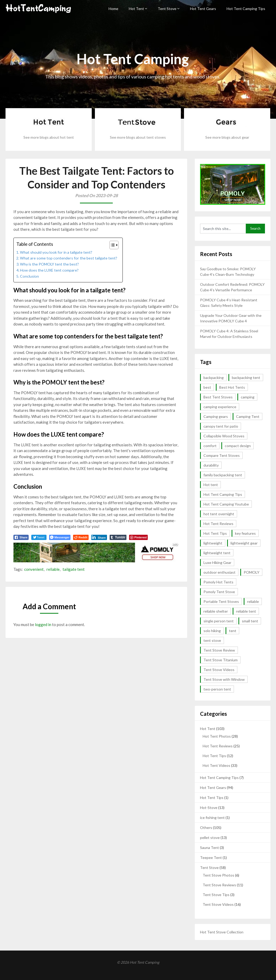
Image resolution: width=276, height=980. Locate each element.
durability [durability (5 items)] (211, 465)
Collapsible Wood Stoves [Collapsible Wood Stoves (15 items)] (224, 436)
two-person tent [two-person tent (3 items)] (217, 689)
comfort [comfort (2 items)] (210, 446)
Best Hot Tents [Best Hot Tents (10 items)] (232, 387)
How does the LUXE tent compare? (49, 270)
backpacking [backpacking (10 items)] (214, 377)
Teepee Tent (211, 857)
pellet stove (210, 837)
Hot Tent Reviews (218, 746)
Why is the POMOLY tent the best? (49, 264)
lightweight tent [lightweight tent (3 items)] (217, 553)
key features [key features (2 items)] (245, 533)
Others (206, 827)
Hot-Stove (209, 807)
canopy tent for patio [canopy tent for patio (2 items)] (221, 426)
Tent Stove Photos (218, 875)
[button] (111, 245)
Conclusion (29, 276)
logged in (43, 624)
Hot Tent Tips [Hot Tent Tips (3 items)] (215, 533)
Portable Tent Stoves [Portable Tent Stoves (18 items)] (221, 601)
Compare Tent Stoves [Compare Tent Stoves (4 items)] (222, 455)
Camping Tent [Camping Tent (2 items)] (248, 416)
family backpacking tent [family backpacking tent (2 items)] (223, 475)
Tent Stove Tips (216, 895)
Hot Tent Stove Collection (222, 932)
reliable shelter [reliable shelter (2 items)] (216, 611)
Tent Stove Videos (218, 904)
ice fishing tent (212, 817)
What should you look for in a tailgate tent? (56, 252)
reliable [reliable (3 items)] (253, 601)
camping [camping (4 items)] (248, 397)
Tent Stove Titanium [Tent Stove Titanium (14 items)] (221, 660)
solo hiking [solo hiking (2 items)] (212, 631)
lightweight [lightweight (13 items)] (213, 543)
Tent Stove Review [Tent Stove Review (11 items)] (219, 650)
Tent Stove (167, 9)
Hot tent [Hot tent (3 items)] (211, 485)
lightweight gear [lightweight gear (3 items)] (244, 543)
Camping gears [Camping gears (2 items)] (216, 416)
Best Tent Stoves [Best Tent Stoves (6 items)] (218, 397)
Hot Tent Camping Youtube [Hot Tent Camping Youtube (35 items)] (226, 504)
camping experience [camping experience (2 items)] (220, 407)
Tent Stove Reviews (219, 885)
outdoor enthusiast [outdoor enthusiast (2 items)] (219, 572)
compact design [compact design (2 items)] (238, 446)
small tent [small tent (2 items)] (250, 621)
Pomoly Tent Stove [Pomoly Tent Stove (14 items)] (219, 592)
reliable (53, 569)
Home (113, 9)
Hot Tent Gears (203, 9)
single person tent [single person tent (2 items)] (219, 621)
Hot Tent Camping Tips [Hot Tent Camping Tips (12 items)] (223, 494)
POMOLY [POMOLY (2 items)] (252, 572)
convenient (34, 569)
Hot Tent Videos (216, 765)
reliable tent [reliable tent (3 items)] (246, 611)
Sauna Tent (209, 847)
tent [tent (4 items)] (233, 631)
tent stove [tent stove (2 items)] (212, 640)
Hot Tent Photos (217, 736)
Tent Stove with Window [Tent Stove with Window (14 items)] (224, 679)
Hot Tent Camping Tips (246, 9)
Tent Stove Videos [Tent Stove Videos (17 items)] (219, 670)
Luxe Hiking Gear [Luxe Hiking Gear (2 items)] (217, 562)
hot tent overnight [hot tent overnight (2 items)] (219, 514)
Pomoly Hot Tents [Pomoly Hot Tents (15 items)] (218, 582)
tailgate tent (74, 569)
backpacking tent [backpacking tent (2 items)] (246, 377)
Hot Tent (136, 9)
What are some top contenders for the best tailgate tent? (69, 258)
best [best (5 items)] (207, 387)
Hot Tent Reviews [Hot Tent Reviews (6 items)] (218, 524)
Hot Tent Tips (214, 756)
